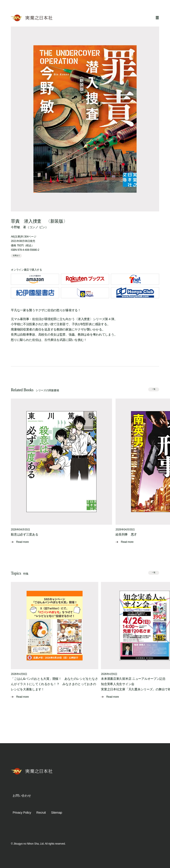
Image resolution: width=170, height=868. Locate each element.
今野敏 (15, 227)
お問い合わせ (22, 796)
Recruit (41, 813)
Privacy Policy (22, 813)
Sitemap (57, 813)
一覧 (154, 389)
